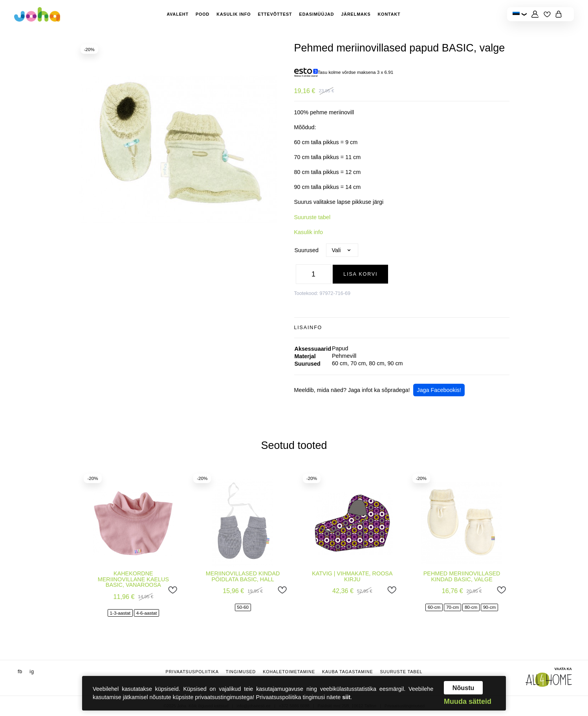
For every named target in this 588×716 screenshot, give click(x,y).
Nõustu (463, 688)
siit (346, 697)
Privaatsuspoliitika (192, 672)
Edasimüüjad (317, 14)
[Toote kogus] (313, 274)
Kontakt (389, 14)
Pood (202, 14)
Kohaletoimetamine (289, 672)
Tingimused (241, 672)
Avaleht (178, 14)
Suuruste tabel (312, 217)
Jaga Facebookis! (439, 390)
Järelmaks (356, 14)
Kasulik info (234, 14)
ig (32, 672)
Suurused (307, 250)
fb (20, 672)
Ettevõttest (275, 14)
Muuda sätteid (468, 701)
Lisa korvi (360, 274)
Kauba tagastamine (348, 672)
